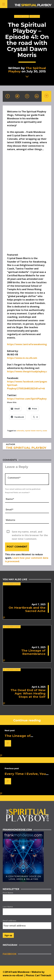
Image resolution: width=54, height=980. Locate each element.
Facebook (10, 954)
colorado (20, 431)
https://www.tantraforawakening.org (29, 344)
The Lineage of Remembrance (33, 652)
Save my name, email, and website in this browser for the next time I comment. (30, 532)
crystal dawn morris (33, 431)
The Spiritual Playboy (27, 70)
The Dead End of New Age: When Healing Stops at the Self (28, 693)
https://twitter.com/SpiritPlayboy (27, 399)
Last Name (8, 907)
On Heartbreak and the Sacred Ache (27, 609)
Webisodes (35, 16)
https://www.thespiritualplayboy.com (29, 371)
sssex (45, 431)
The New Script (22, 16)
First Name (8, 893)
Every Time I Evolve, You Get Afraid (25, 776)
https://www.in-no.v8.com (22, 358)
